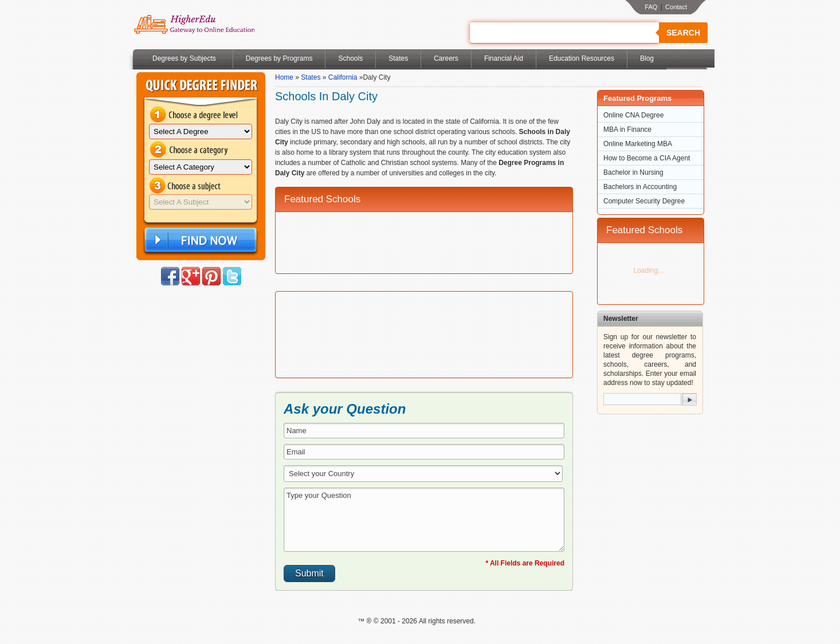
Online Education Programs (194, 25)
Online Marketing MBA (638, 144)
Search (683, 33)
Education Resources (582, 58)
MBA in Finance (627, 129)
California (343, 77)
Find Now (199, 240)
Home (284, 77)
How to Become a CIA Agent (647, 158)
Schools (350, 58)
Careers (446, 58)
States (398, 58)
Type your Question (424, 520)
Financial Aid (504, 58)
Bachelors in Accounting (640, 187)
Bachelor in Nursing (633, 172)
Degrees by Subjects (184, 58)
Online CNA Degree (633, 115)
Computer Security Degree (644, 201)
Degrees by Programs (279, 58)
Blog (647, 58)
